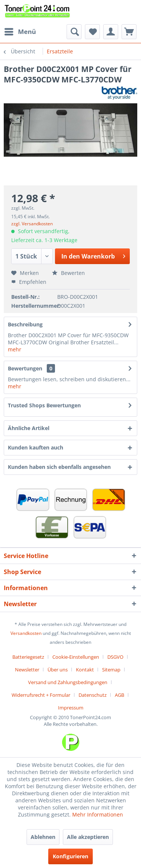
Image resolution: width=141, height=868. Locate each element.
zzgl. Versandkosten (32, 224)
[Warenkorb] (129, 32)
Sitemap (111, 670)
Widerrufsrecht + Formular (41, 695)
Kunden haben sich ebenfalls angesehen (59, 467)
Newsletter (27, 670)
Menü (20, 31)
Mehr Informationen (98, 814)
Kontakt (85, 670)
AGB (119, 695)
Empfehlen (29, 282)
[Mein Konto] (111, 32)
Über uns (58, 670)
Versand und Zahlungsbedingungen (68, 682)
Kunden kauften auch (36, 447)
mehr (15, 349)
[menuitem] (20, 32)
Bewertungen (25, 368)
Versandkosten (26, 633)
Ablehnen (43, 837)
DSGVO (115, 657)
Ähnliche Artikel (29, 428)
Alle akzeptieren (88, 837)
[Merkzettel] (92, 32)
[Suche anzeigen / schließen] (74, 32)
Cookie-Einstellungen (76, 657)
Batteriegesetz (28, 657)
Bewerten (68, 273)
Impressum (71, 708)
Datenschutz (93, 695)
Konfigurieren (70, 856)
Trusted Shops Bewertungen (44, 405)
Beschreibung (25, 324)
